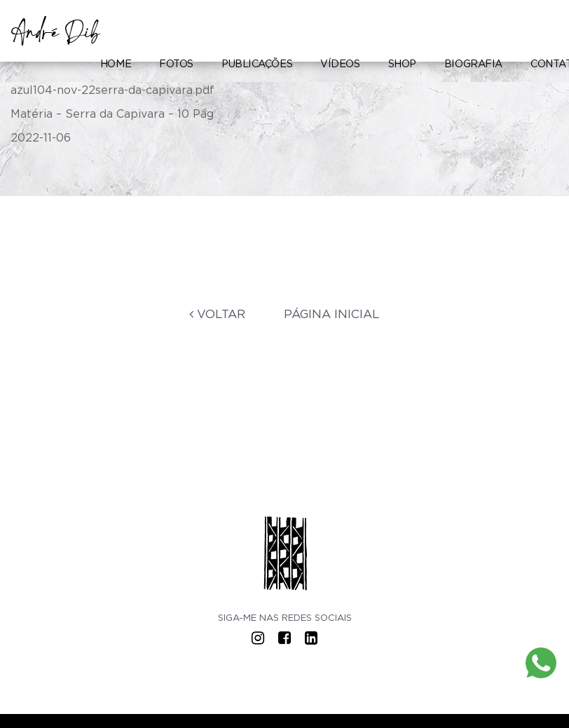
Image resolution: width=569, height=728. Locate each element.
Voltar (217, 314)
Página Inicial (332, 314)
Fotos (176, 64)
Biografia (473, 64)
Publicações (257, 64)
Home (116, 64)
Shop (402, 64)
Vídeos (340, 64)
